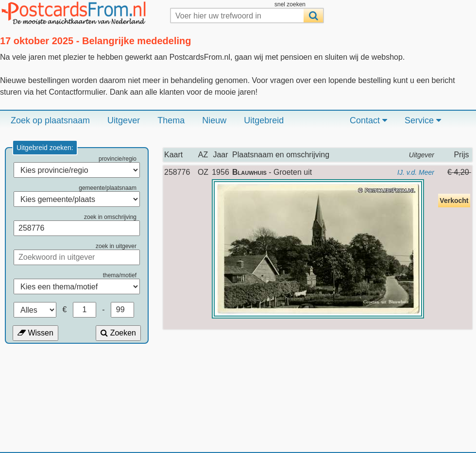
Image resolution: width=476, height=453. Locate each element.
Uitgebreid (264, 120)
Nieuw (214, 120)
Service (423, 120)
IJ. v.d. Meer (416, 172)
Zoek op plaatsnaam (50, 120)
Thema (171, 120)
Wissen (35, 333)
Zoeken (118, 333)
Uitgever (124, 120)
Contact (368, 120)
